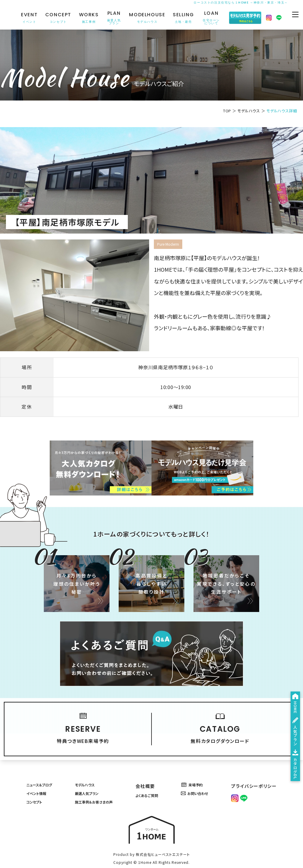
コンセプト (33, 785)
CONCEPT (55, 18)
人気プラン (292, 706)
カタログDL (292, 755)
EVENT (26, 18)
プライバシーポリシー (258, 763)
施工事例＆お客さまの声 (99, 785)
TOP (227, 111)
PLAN (111, 18)
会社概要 (149, 763)
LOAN (208, 18)
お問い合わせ (203, 774)
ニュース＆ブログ (40, 763)
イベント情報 (36, 774)
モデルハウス (249, 111)
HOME (292, 664)
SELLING (180, 18)
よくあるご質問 (155, 774)
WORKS (86, 18)
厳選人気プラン (89, 774)
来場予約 (199, 763)
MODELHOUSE (144, 18)
